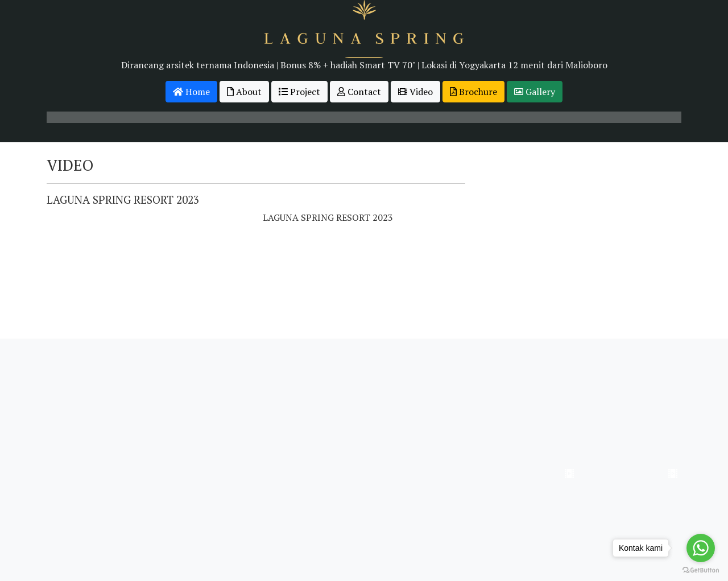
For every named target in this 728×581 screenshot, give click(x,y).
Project (299, 92)
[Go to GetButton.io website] (701, 570)
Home (191, 92)
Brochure (473, 92)
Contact (359, 92)
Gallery (535, 92)
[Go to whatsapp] (701, 548)
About (244, 92)
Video (415, 92)
